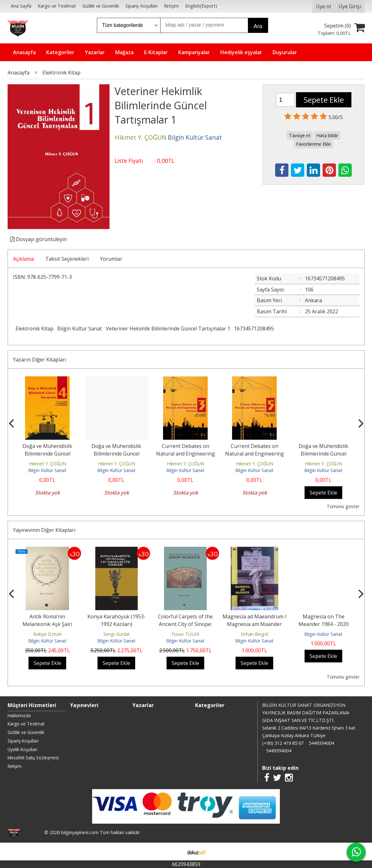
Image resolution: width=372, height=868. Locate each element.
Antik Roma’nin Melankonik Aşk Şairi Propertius (47, 624)
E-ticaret (176, 852)
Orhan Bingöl (255, 634)
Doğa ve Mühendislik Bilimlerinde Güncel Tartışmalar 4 (47, 454)
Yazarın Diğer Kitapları (40, 360)
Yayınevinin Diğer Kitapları (44, 530)
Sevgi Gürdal (117, 634)
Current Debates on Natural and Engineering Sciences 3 (186, 454)
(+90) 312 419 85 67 (283, 743)
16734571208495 (254, 329)
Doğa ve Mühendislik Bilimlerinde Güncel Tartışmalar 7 (323, 454)
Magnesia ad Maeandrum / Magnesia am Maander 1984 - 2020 (255, 624)
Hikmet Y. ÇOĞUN (47, 464)
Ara (258, 26)
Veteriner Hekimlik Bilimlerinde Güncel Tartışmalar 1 (168, 329)
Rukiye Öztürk (47, 634)
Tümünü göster (343, 506)
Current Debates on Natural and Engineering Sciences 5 (255, 454)
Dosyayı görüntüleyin (38, 239)
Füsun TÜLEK (186, 634)
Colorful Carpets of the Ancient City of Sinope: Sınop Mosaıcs (185, 624)
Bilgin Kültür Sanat (80, 329)
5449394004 (321, 743)
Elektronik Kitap (35, 329)
